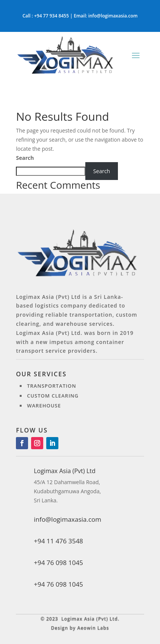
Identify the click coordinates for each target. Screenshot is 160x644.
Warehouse (44, 406)
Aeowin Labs (93, 628)
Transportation (52, 386)
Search (25, 158)
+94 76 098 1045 (58, 584)
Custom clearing (53, 396)
